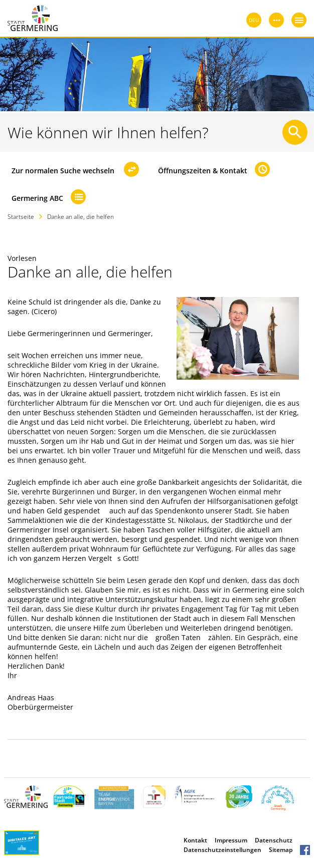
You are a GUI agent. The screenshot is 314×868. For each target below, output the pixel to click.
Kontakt (195, 840)
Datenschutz (274, 840)
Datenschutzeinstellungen (222, 850)
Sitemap (281, 850)
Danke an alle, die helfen (81, 217)
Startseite (21, 217)
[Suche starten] (295, 132)
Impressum (231, 840)
